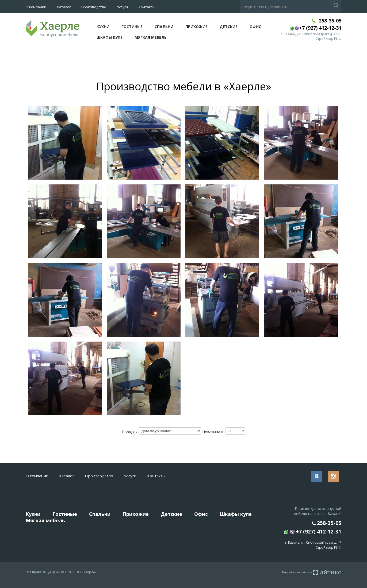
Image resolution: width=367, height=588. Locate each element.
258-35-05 (330, 21)
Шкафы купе (110, 37)
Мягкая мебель (151, 37)
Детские (229, 27)
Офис (255, 27)
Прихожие (196, 27)
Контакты (147, 7)
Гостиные (132, 27)
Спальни (164, 27)
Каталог (64, 7)
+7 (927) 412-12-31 (313, 532)
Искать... (240, 0)
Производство (94, 7)
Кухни (103, 27)
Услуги (122, 7)
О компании (36, 7)
